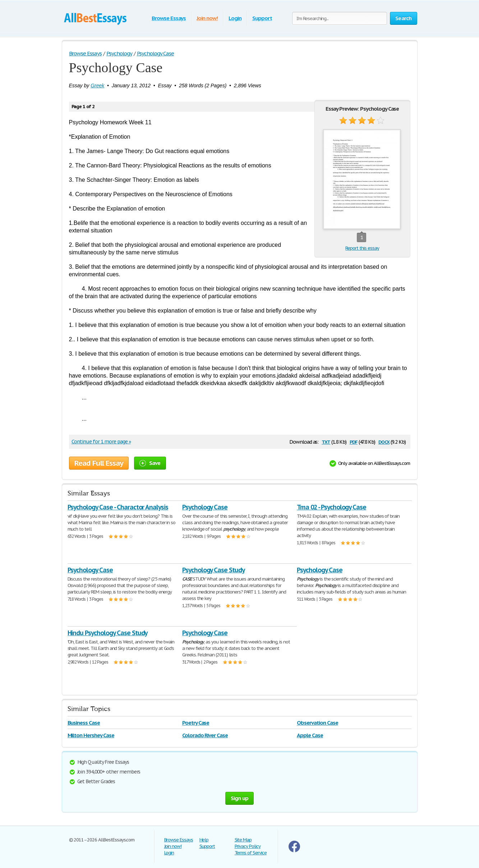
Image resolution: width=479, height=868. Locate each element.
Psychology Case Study (213, 570)
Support (262, 18)
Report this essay (362, 248)
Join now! (207, 18)
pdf (354, 441)
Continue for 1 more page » (101, 442)
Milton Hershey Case (91, 735)
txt (326, 441)
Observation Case (317, 723)
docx (384, 441)
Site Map (243, 840)
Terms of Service (251, 853)
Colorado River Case (205, 735)
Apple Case (310, 735)
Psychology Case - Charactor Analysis (118, 507)
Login (235, 18)
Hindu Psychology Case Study (108, 633)
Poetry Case (196, 723)
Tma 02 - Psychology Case (331, 507)
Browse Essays (169, 18)
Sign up (240, 798)
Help (204, 840)
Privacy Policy (248, 846)
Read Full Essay (99, 463)
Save (150, 463)
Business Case (84, 723)
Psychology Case (205, 507)
